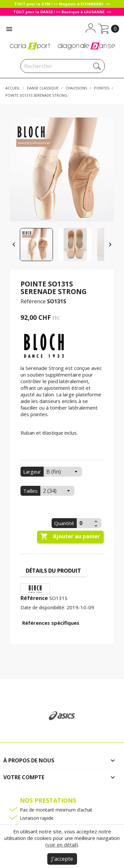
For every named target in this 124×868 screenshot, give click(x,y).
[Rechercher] (63, 66)
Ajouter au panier (70, 537)
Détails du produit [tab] (53, 571)
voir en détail (62, 845)
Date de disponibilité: (43, 607)
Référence (33, 301)
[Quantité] (85, 523)
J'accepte (62, 859)
